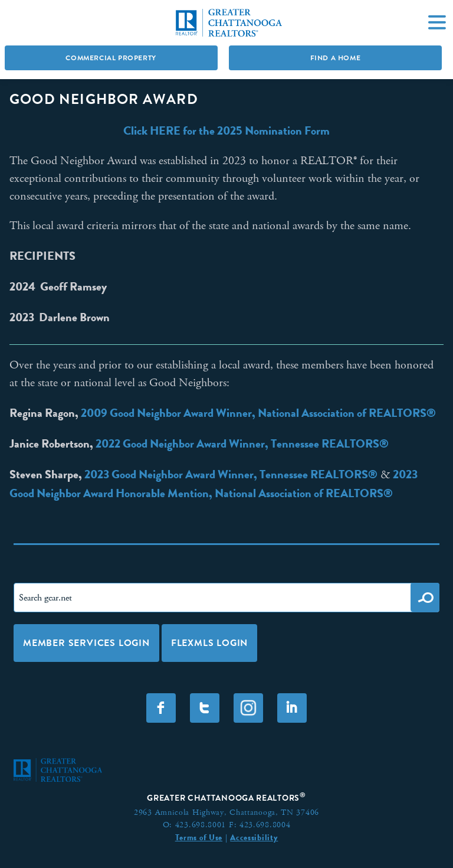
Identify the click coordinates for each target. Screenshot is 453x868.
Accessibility (254, 837)
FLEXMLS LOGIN (209, 643)
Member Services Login (86, 643)
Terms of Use (199, 837)
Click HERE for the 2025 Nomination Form (226, 130)
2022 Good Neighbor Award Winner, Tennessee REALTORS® (242, 443)
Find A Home (336, 58)
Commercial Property (111, 58)
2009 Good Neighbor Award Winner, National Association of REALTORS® (258, 413)
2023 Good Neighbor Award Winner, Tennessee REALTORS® (231, 474)
